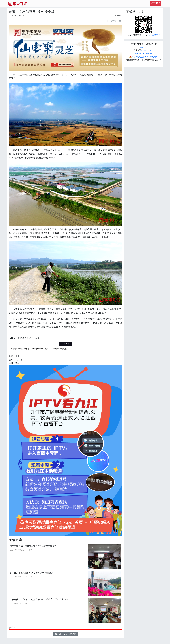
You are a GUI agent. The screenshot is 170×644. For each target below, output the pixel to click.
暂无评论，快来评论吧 (66, 634)
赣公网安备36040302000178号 (143, 57)
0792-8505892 (147, 50)
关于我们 (144, 47)
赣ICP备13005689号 (144, 54)
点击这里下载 (154, 35)
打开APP (156, 3)
